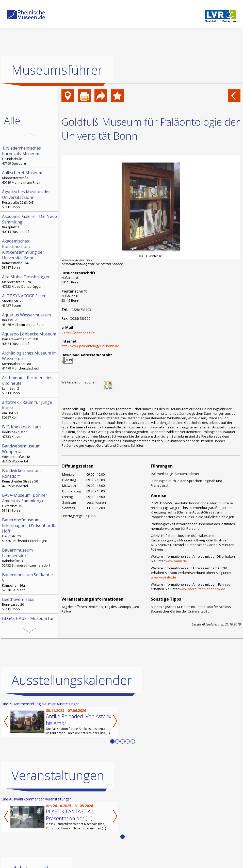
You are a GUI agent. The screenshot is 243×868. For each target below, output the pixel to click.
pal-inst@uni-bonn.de (78, 332)
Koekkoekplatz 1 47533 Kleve (30, 431)
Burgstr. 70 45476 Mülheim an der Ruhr (30, 319)
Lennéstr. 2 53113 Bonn (30, 385)
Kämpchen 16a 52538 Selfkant (30, 582)
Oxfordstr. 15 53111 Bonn (30, 503)
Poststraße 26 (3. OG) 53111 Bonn (30, 199)
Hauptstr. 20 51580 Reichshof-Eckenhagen (30, 530)
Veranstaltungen (58, 775)
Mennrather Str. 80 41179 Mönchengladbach (30, 360)
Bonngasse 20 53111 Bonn (30, 604)
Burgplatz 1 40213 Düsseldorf (30, 224)
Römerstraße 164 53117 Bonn (30, 254)
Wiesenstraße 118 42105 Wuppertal (30, 453)
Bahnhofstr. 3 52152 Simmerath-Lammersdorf (30, 557)
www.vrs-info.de (163, 577)
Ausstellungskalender (72, 680)
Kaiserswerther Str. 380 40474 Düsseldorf (30, 339)
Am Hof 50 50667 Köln (30, 410)
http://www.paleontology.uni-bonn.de (90, 346)
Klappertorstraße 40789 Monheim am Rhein (30, 177)
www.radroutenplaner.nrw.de (202, 589)
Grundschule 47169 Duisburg (30, 155)
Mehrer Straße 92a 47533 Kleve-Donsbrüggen (30, 281)
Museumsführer (57, 70)
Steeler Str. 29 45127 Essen (30, 300)
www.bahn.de (176, 561)
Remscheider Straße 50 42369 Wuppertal (30, 478)
